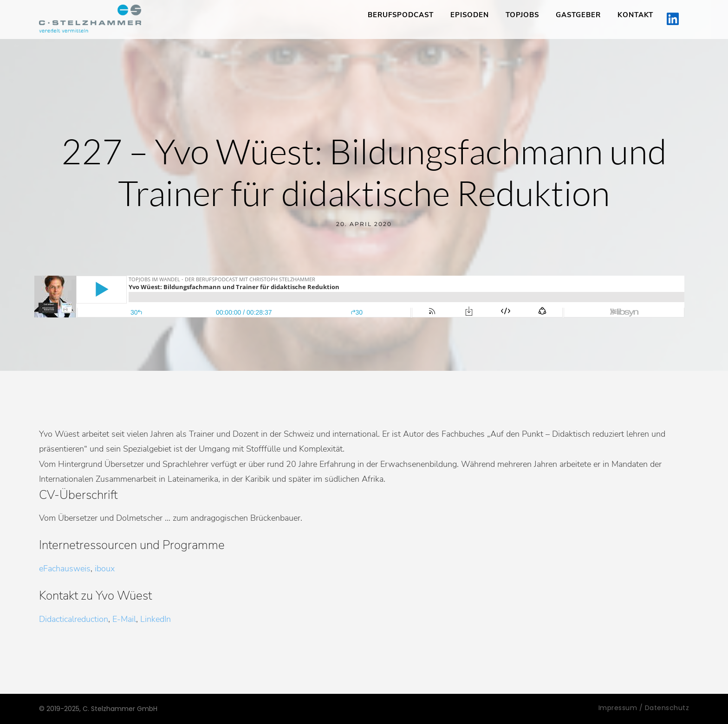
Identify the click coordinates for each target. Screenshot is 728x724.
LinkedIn (156, 619)
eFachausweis (65, 569)
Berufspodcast (401, 15)
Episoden (470, 15)
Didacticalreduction (74, 619)
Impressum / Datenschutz (644, 708)
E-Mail (124, 619)
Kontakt (635, 15)
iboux (105, 569)
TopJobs (522, 15)
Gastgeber (578, 15)
